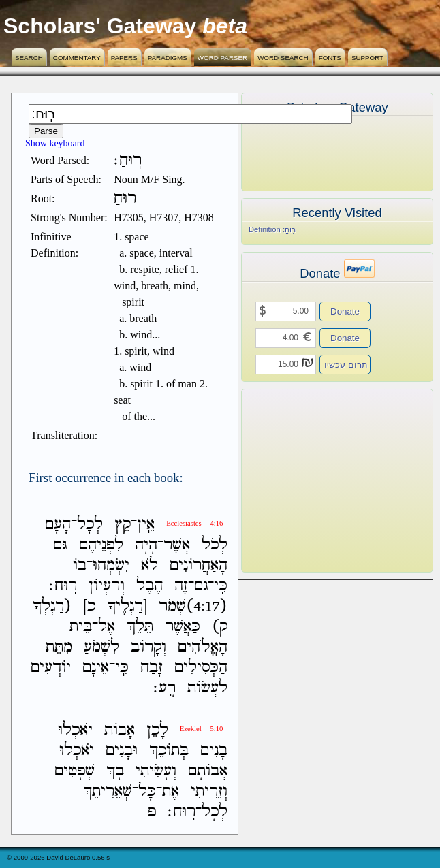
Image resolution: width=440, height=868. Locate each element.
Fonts (330, 58)
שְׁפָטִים (75, 771)
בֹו (80, 565)
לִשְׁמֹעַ (101, 647)
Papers (124, 58)
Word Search (283, 58)
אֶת (171, 791)
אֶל (107, 627)
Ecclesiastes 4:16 (194, 523)
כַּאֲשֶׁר (183, 627)
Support (367, 58)
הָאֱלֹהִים (203, 647)
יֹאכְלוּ (75, 730)
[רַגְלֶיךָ (127, 606)
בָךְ (115, 771)
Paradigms (168, 58)
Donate (345, 311)
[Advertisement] (317, 481)
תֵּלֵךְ (140, 627)
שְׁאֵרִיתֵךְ (108, 791)
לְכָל (90, 525)
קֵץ (123, 525)
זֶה (181, 586)
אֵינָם (96, 668)
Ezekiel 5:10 (202, 729)
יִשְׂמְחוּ (111, 565)
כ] (89, 606)
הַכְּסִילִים (201, 668)
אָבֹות (120, 730)
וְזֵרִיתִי (209, 791)
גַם (201, 586)
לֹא (150, 565)
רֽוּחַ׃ (63, 586)
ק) (220, 627)
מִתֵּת (59, 647)
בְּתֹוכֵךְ (169, 751)
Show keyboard (55, 143)
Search (29, 58)
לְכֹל (215, 545)
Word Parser (222, 58)
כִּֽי (221, 586)
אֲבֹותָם (208, 771)
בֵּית (81, 627)
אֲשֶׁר (177, 545)
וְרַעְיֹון (107, 586)
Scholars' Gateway (100, 26)
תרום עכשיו (346, 365)
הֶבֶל (150, 586)
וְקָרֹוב (148, 647)
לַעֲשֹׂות (207, 688)
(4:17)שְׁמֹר (193, 606)
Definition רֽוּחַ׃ (272, 229)
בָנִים (214, 751)
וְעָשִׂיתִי (156, 771)
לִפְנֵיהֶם (101, 545)
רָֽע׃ (164, 688)
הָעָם (58, 525)
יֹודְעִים (51, 668)
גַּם (60, 545)
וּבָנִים (122, 751)
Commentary (77, 58)
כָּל (147, 791)
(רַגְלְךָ (52, 606)
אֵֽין (146, 525)
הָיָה (146, 545)
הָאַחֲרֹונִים (199, 565)
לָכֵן (157, 730)
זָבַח (152, 668)
